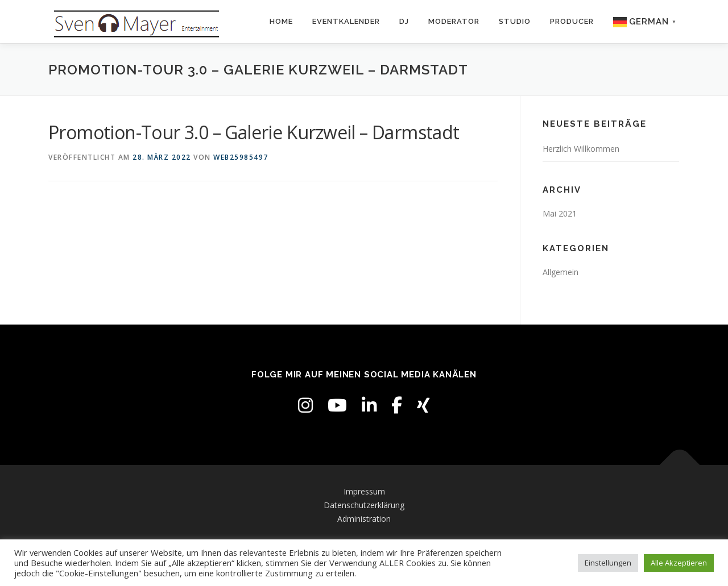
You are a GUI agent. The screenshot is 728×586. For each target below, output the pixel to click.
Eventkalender (346, 21)
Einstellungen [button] (608, 563)
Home (281, 21)
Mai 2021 (560, 213)
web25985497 (241, 157)
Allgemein (561, 272)
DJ (404, 21)
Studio (515, 21)
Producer (572, 21)
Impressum (364, 491)
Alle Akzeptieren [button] (679, 563)
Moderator (454, 21)
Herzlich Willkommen (581, 149)
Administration (364, 519)
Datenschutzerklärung (364, 505)
